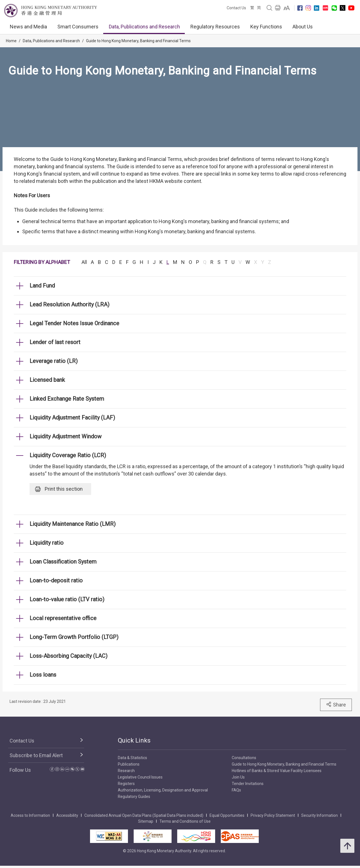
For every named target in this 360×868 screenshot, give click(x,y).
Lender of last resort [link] (55, 342)
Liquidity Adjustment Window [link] (66, 436)
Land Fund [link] (42, 286)
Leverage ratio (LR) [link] (54, 361)
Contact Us (236, 8)
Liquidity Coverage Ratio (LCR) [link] (68, 455)
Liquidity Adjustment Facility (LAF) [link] (72, 418)
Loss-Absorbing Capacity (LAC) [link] (68, 656)
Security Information (319, 815)
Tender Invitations (248, 784)
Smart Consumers (78, 27)
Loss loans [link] (43, 675)
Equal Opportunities (227, 815)
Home (11, 41)
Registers (126, 784)
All (84, 262)
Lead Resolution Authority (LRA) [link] (69, 304)
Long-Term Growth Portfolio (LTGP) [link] (74, 637)
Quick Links (134, 740)
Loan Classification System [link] (63, 562)
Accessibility (67, 815)
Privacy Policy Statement (273, 815)
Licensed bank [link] (47, 380)
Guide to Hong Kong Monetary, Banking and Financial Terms (138, 41)
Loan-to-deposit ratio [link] (56, 580)
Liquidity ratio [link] (47, 543)
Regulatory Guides (134, 797)
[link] (287, 8)
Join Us (238, 777)
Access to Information (30, 815)
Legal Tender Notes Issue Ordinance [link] (74, 323)
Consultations (244, 758)
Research (126, 771)
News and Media (28, 27)
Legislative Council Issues (140, 777)
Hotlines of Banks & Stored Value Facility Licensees (277, 771)
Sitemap (146, 821)
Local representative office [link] (63, 618)
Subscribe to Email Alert (36, 755)
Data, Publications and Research (144, 27)
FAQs (236, 790)
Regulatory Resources (215, 27)
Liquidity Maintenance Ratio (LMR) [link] (73, 524)
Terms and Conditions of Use (185, 821)
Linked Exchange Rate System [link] (67, 399)
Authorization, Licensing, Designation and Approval (163, 790)
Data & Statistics (132, 758)
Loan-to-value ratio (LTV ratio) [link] (67, 599)
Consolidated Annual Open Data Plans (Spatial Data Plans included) (144, 815)
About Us (303, 27)
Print (59, 489)
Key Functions (266, 27)
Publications (129, 764)
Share (336, 705)
